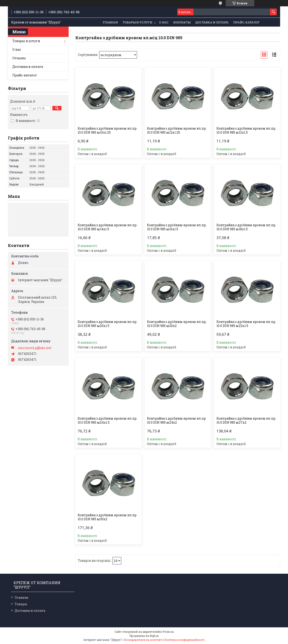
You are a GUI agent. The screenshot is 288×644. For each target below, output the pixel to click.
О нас (164, 22)
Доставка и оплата (212, 22)
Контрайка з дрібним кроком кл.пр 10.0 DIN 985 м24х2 (176, 420)
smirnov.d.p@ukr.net (35, 348)
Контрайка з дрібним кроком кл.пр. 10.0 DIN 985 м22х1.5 (246, 324)
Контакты (182, 22)
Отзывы (19, 58)
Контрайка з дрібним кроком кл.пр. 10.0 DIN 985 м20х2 (177, 324)
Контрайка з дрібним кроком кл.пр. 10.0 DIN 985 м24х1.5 (107, 420)
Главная (110, 22)
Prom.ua (168, 632)
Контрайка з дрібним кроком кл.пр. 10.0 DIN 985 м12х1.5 (246, 130)
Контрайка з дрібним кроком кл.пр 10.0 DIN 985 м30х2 (107, 517)
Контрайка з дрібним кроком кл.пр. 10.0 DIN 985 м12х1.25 (177, 130)
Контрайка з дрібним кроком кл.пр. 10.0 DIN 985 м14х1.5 (107, 227)
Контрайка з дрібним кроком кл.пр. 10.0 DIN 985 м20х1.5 (107, 324)
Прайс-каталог (246, 22)
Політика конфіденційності (184, 640)
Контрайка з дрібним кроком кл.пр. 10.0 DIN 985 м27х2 (246, 420)
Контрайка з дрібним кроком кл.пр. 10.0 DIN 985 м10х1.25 (107, 130)
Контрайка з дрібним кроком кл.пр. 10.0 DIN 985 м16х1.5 (177, 227)
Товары (21, 604)
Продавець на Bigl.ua (144, 636)
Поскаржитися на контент (143, 640)
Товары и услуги (137, 22)
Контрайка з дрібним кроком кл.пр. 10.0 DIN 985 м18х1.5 (246, 227)
